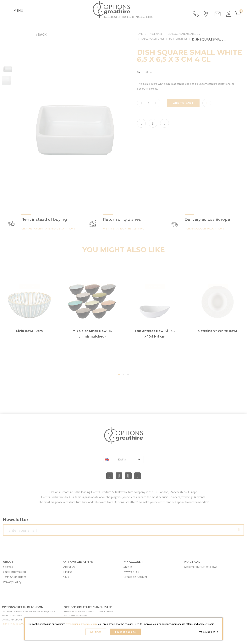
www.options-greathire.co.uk (81, 625)
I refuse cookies (209, 632)
